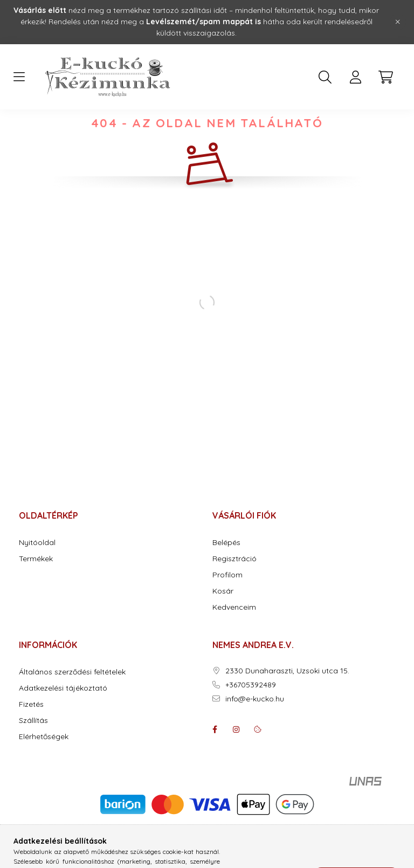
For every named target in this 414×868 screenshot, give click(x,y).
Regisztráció (234, 592)
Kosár (223, 624)
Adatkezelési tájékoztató (63, 721)
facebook (215, 762)
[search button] (325, 77)
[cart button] (385, 77)
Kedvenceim (234, 640)
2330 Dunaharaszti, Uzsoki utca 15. (287, 704)
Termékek (36, 592)
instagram (236, 762)
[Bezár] (398, 22)
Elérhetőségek (44, 770)
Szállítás (33, 753)
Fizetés (31, 737)
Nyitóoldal (37, 576)
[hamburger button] (19, 77)
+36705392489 (251, 718)
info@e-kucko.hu (255, 732)
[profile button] (355, 77)
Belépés (226, 576)
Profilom (227, 608)
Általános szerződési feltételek (72, 705)
